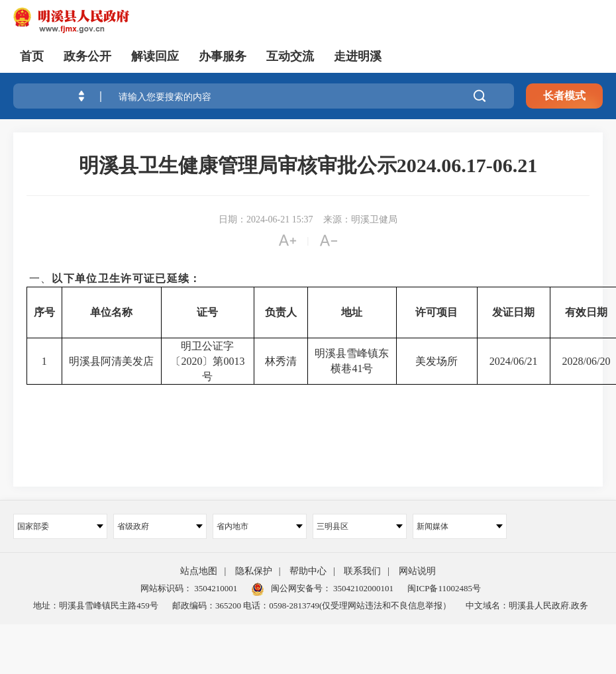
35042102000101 (362, 588)
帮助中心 (308, 571)
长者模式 (564, 96)
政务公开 (87, 56)
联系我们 (362, 571)
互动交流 (290, 56)
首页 (32, 56)
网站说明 (417, 571)
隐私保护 (254, 571)
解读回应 (155, 56)
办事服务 (223, 56)
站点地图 (199, 571)
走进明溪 (358, 56)
